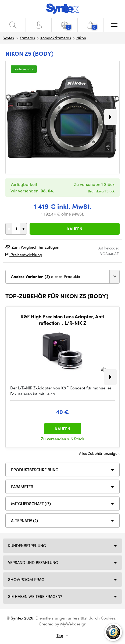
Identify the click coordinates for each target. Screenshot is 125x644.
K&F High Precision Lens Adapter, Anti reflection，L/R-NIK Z (62, 320)
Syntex (8, 38)
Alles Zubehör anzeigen (99, 453)
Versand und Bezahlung (33, 562)
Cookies (108, 618)
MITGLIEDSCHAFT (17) (31, 504)
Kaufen (75, 229)
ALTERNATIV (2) (24, 520)
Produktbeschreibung (35, 470)
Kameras (27, 38)
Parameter (22, 487)
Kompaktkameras (56, 38)
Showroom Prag (26, 579)
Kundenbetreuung (27, 546)
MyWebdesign (73, 624)
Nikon (81, 38)
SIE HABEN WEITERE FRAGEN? (35, 596)
